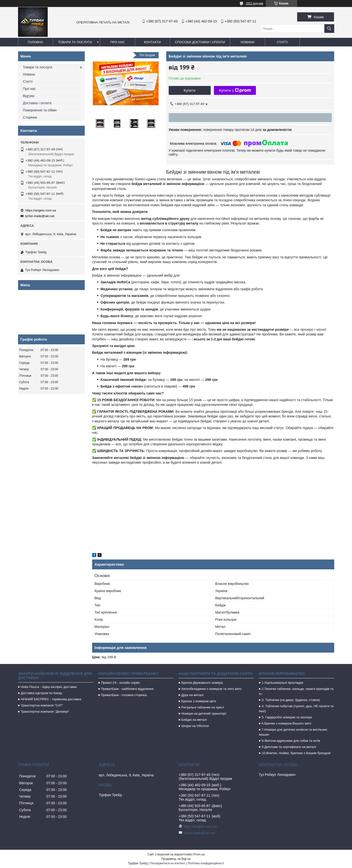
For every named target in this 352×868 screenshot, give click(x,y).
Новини (248, 42)
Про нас (118, 42)
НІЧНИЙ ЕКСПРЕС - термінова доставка (51, 699)
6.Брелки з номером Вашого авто (286, 723)
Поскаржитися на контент (167, 863)
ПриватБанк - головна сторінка (124, 695)
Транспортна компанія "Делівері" (45, 712)
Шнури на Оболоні (195, 726)
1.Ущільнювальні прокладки (282, 683)
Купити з (235, 90)
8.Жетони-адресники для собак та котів (291, 741)
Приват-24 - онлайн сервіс (121, 683)
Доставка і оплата (37, 103)
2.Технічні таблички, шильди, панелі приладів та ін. (296, 691)
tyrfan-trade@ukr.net (40, 216)
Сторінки (30, 117)
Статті (282, 42)
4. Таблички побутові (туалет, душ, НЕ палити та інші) (296, 709)
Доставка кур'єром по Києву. (42, 693)
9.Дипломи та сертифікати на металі (289, 747)
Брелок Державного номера (202, 683)
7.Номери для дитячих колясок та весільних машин (293, 732)
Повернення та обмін (40, 110)
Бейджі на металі (194, 720)
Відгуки (29, 96)
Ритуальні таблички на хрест (203, 707)
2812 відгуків (255, 3)
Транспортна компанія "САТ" (42, 705)
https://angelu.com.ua (41, 210)
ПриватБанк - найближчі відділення (127, 689)
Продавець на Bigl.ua (176, 859)
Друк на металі (192, 695)
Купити (190, 90)
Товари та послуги (75, 42)
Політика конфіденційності (206, 863)
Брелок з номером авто (199, 701)
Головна (36, 42)
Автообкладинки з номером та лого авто (211, 689)
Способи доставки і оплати (200, 42)
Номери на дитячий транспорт (204, 713)
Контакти (152, 42)
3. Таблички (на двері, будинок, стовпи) (291, 700)
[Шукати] (329, 29)
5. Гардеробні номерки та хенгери (287, 717)
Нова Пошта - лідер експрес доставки (49, 687)
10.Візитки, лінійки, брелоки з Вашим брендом (296, 753)
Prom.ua (199, 854)
